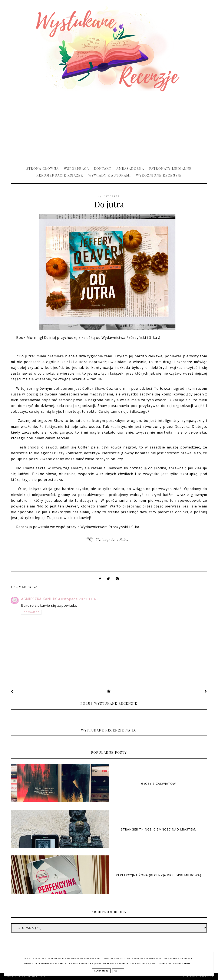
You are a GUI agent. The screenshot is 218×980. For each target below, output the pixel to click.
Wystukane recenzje (35, 977)
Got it (118, 971)
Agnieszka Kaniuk (39, 599)
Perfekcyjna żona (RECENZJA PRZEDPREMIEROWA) (158, 875)
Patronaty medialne (170, 168)
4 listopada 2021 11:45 (78, 599)
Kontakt (103, 168)
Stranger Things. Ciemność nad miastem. (158, 829)
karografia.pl (206, 977)
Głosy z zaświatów (158, 784)
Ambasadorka (130, 168)
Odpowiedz (31, 612)
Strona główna (43, 168)
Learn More (101, 971)
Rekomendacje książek (60, 175)
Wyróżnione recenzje (159, 175)
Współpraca (76, 168)
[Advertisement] (109, 127)
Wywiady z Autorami (110, 175)
